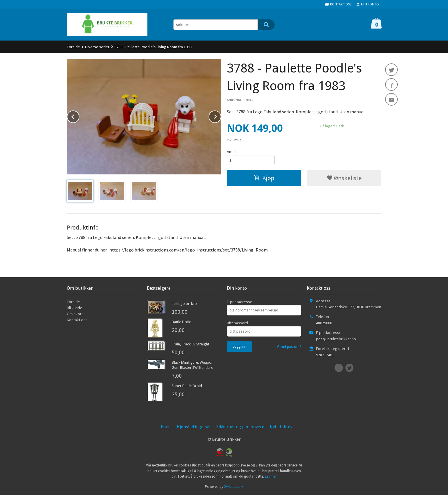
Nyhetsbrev (281, 426)
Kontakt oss (77, 320)
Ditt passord (237, 323)
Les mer (271, 476)
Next (221, 116)
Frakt (166, 426)
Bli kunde (75, 308)
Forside (73, 47)
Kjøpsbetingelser (194, 426)
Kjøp (264, 178)
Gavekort (75, 314)
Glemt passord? (289, 347)
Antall (232, 152)
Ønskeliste (344, 178)
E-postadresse (240, 302)
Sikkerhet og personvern (240, 426)
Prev (79, 116)
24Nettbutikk (234, 487)
